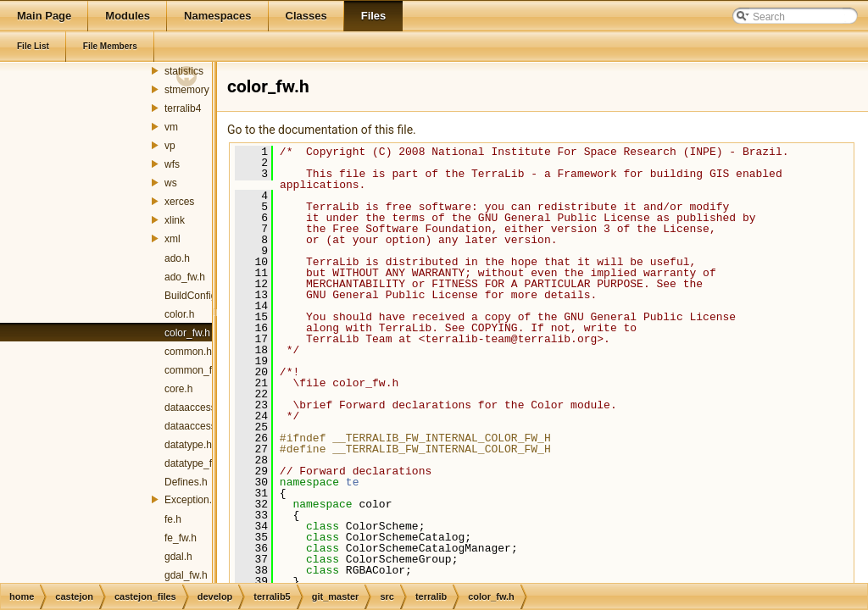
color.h (179, 314)
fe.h (173, 519)
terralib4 (183, 108)
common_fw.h (196, 370)
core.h (178, 389)
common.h (188, 352)
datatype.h (188, 445)
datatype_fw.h (196, 463)
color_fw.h (187, 333)
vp (170, 146)
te (353, 482)
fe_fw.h (181, 538)
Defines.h (186, 482)
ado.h (177, 258)
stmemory (187, 90)
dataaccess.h (195, 408)
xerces (179, 202)
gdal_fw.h (186, 575)
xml (172, 239)
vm (171, 127)
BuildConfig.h (195, 296)
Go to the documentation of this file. (322, 130)
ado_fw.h (185, 277)
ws (171, 183)
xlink (175, 220)
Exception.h (191, 500)
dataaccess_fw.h (202, 426)
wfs (172, 164)
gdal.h (178, 557)
